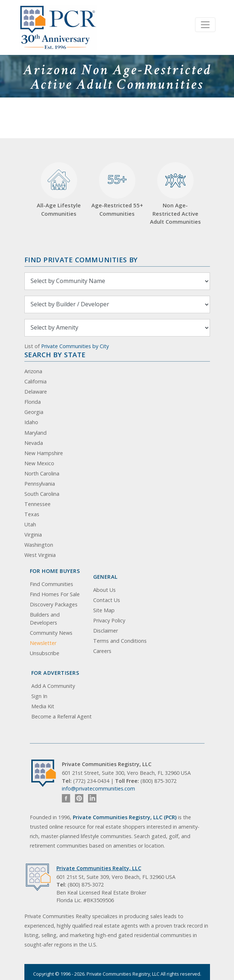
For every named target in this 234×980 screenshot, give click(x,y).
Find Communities (51, 584)
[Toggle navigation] (205, 25)
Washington (39, 545)
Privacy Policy (109, 620)
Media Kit (43, 706)
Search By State (55, 354)
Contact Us (107, 600)
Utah (30, 524)
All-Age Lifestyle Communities (59, 190)
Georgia (34, 412)
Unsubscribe (45, 653)
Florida (33, 402)
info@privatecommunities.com (98, 788)
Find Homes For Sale (55, 594)
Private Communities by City (75, 346)
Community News (51, 633)
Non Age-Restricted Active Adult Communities (175, 194)
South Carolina (42, 494)
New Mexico (39, 463)
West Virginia (40, 555)
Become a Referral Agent (62, 716)
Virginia (33, 535)
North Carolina (42, 473)
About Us (104, 590)
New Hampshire (44, 453)
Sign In (39, 696)
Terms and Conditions (120, 641)
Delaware (36, 392)
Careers (102, 651)
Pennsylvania (40, 484)
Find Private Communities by (81, 260)
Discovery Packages (54, 604)
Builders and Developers (45, 619)
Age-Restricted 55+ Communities (117, 190)
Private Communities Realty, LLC (99, 868)
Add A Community (53, 686)
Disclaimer (106, 631)
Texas (32, 514)
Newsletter (43, 643)
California (35, 381)
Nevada (34, 443)
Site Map (104, 610)
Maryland (35, 433)
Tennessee (37, 504)
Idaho (31, 422)
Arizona (33, 371)
